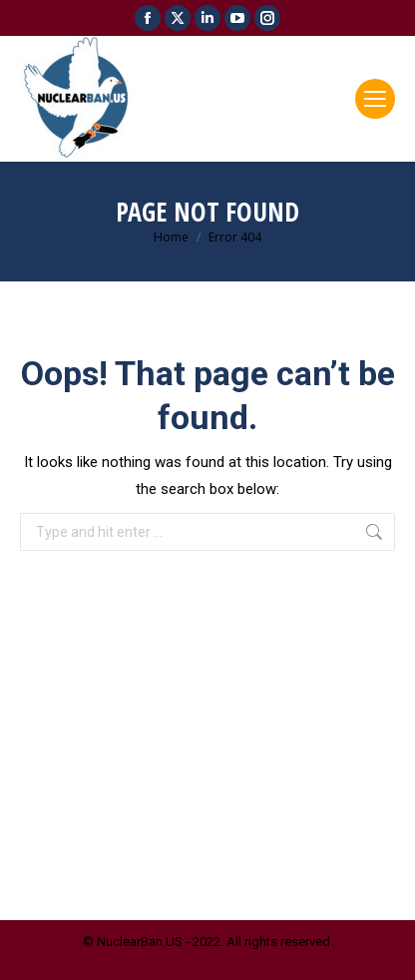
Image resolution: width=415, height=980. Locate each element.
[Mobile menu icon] (375, 99)
